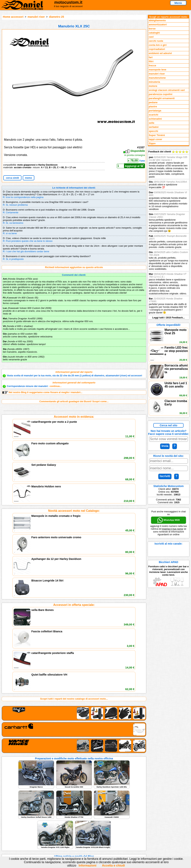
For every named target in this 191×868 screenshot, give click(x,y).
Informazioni (88, 865)
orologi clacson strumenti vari (167, 90)
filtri (151, 61)
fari (151, 57)
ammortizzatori (158, 24)
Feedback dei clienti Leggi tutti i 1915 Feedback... (169, 235)
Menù (178, 3)
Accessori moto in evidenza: (74, 417)
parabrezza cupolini (161, 94)
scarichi (153, 115)
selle (151, 123)
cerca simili (12, 178)
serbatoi (154, 127)
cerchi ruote (156, 41)
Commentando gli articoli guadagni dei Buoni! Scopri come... (74, 401)
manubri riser (36, 17)
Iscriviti (165, 476)
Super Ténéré (157, 135)
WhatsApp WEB (168, 520)
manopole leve (157, 70)
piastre (153, 106)
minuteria (154, 82)
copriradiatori (157, 49)
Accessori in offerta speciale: (74, 501)
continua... (56, 386)
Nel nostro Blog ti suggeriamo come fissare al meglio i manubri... (42, 392)
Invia (165, 446)
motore (153, 86)
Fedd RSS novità (62, 840)
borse (152, 29)
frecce (152, 65)
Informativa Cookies (64, 836)
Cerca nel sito (168, 425)
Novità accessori (16, 829)
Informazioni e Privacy (65, 832)
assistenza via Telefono (66, 829)
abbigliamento (157, 20)
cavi (151, 37)
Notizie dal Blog (15, 840)
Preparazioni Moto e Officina (22, 836)
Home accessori (13, 17)
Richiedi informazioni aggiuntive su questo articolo (74, 267)
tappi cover (155, 139)
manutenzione (157, 78)
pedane (153, 102)
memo (29, 178)
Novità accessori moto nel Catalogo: (74, 459)
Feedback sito (14, 832)
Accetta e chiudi (113, 865)
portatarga (155, 111)
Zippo (152, 143)
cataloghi (154, 33)
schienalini (155, 119)
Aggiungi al (135, 166)
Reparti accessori (16, 825)
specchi (153, 131)
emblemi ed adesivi (160, 53)
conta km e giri (158, 45)
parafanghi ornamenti (162, 98)
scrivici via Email (62, 825)
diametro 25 (56, 17)
